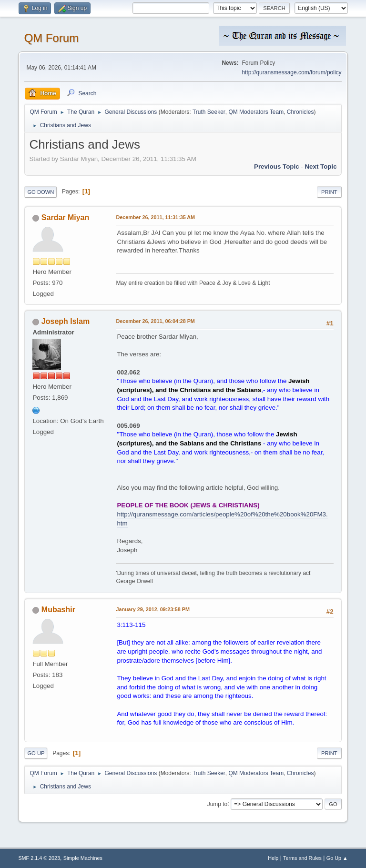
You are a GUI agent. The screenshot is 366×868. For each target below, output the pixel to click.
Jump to (218, 804)
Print (329, 192)
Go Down (41, 192)
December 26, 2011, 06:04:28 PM (155, 321)
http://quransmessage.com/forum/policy (291, 72)
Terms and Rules (302, 858)
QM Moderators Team (256, 112)
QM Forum (51, 38)
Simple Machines (83, 858)
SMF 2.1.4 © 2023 (39, 858)
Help (273, 858)
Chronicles (300, 112)
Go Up (36, 753)
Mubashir (58, 610)
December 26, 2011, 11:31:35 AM (155, 217)
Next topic (320, 167)
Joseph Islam (66, 321)
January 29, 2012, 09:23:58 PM (153, 609)
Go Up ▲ (337, 858)
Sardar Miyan (65, 217)
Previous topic (277, 167)
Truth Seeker (209, 112)
